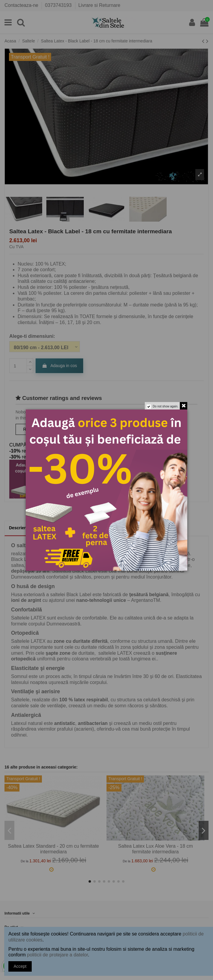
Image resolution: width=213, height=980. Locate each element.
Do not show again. (165, 406)
